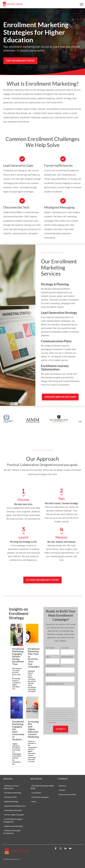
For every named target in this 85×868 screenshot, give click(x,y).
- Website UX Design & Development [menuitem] (12, 832)
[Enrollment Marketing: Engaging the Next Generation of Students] (17, 708)
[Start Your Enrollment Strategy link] (20, 61)
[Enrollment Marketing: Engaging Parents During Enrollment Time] (17, 635)
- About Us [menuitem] (62, 786)
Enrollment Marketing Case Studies (60, 397)
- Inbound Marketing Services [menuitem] (15, 806)
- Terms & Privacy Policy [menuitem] (67, 794)
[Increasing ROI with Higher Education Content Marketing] (32, 708)
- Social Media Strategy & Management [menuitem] (13, 820)
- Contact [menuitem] (61, 790)
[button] (82, 4)
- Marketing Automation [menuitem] (13, 810)
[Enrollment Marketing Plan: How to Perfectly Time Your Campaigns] (32, 635)
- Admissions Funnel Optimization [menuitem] (11, 787)
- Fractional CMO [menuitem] (10, 797)
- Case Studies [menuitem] (36, 793)
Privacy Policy (52, 722)
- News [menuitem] (33, 801)
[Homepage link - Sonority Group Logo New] (17, 854)
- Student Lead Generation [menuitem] (13, 826)
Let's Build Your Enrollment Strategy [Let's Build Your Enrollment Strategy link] (42, 580)
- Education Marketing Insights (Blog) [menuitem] (42, 787)
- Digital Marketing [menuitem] (11, 801)
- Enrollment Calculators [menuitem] (40, 797)
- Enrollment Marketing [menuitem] (12, 793)
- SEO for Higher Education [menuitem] (14, 815)
